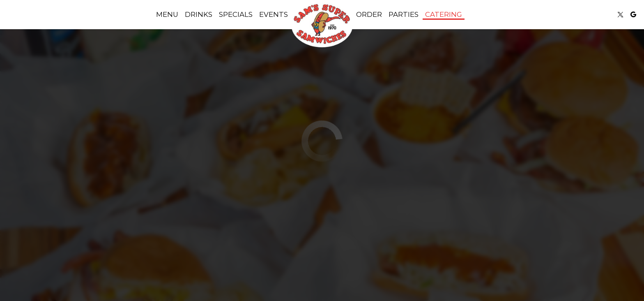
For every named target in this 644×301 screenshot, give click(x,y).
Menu (167, 14)
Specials (236, 14)
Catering (444, 14)
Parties (404, 14)
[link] (322, 25)
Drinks (199, 14)
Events (274, 14)
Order (369, 14)
